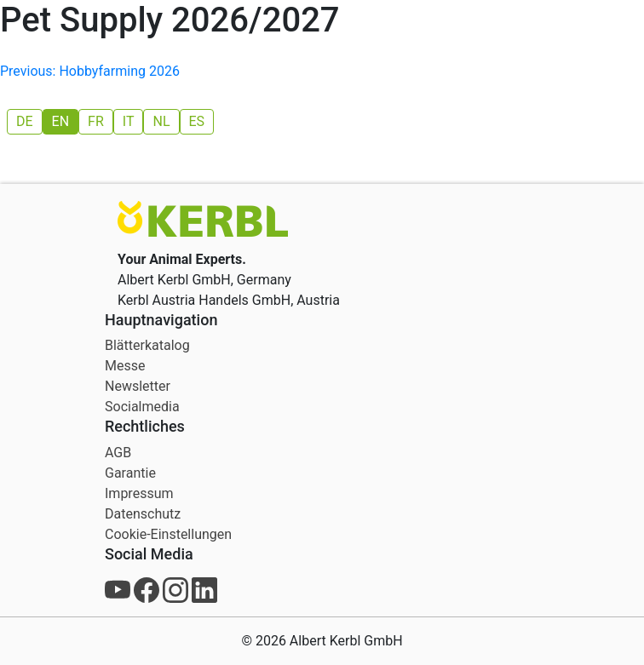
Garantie (130, 473)
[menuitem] (25, 122)
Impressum (139, 493)
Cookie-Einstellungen (168, 534)
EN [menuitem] (61, 121)
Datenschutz (143, 514)
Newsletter (138, 386)
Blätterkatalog (147, 345)
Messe (125, 366)
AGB (118, 453)
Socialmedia (142, 407)
